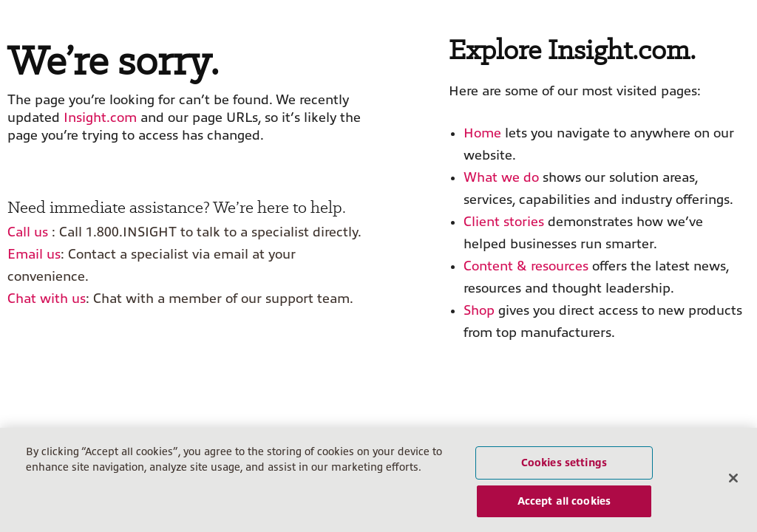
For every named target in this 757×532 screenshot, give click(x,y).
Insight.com (100, 117)
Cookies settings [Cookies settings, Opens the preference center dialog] (564, 463)
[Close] (733, 478)
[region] (378, 480)
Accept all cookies (564, 501)
